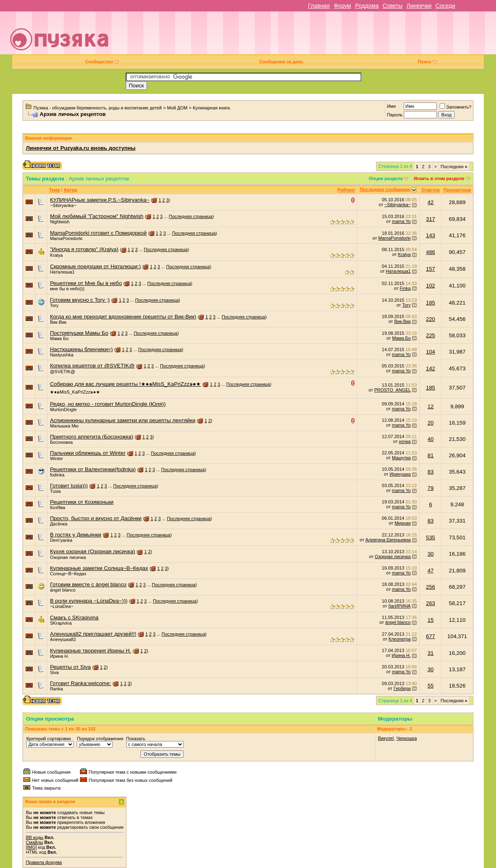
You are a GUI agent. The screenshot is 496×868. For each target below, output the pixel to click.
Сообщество (102, 62)
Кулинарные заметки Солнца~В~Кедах (99, 568)
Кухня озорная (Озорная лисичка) (92, 551)
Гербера (402, 688)
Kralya (56, 255)
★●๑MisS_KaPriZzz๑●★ (75, 392)
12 (430, 406)
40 (430, 439)
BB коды (34, 837)
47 (430, 571)
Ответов (430, 190)
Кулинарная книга (211, 108)
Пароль (395, 115)
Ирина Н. (59, 656)
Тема (54, 190)
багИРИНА (399, 606)
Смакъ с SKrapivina (74, 618)
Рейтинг (346, 190)
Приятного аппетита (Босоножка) (91, 437)
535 (431, 537)
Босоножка (61, 442)
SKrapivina (61, 623)
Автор (70, 190)
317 (431, 219)
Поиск (427, 62)
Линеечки (419, 6)
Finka (405, 288)
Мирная (403, 523)
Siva (54, 672)
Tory (54, 305)
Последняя (454, 167)
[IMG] (31, 847)
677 (431, 636)
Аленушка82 (63, 639)
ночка (405, 441)
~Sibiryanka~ (63, 205)
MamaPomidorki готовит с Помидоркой (98, 233)
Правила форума (44, 862)
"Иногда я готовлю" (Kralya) (84, 249)
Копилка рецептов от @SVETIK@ (92, 366)
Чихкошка (407, 738)
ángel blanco (62, 590)
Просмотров (457, 190)
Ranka (56, 689)
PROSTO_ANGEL (393, 390)
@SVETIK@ (62, 372)
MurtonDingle (63, 410)
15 (430, 620)
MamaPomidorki (66, 238)
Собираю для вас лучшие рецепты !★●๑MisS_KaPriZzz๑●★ (125, 384)
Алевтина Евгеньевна (388, 540)
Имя (391, 106)
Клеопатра (400, 639)
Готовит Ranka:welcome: (80, 683)
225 (431, 335)
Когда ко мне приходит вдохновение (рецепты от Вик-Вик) (123, 317)
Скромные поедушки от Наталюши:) (95, 266)
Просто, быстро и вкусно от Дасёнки (96, 518)
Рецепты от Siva (70, 667)
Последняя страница (191, 216)
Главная (319, 6)
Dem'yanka (61, 540)
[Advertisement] (306, 36)
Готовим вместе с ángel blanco (88, 584)
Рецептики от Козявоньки (82, 502)
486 (431, 252)
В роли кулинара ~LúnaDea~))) (89, 601)
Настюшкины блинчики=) (81, 349)
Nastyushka (61, 355)
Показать (136, 739)
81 (430, 455)
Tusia (55, 491)
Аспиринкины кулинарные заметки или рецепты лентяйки (122, 420)
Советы (393, 6)
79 (430, 488)
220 (431, 319)
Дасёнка (58, 524)
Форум (342, 6)
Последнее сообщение (385, 189)
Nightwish (60, 222)
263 (431, 603)
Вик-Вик (58, 322)
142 (431, 368)
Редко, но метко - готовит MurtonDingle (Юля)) (108, 404)
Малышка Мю (64, 426)
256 (431, 587)
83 (430, 472)
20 (430, 423)
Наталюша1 (62, 272)
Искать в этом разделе (439, 178)
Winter (56, 458)
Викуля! (386, 738)
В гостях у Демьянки (76, 535)
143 (431, 235)
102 (431, 286)
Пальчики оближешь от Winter (88, 453)
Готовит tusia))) (69, 486)
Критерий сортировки (48, 739)
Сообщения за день (281, 62)
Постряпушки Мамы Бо (79, 333)
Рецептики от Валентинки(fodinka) (93, 469)
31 (430, 653)
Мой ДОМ (177, 108)
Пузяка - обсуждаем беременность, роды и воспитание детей (98, 108)
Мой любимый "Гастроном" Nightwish (97, 216)
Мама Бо (59, 338)
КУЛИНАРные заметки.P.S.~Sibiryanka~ (100, 200)
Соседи (445, 6)
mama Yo (401, 221)
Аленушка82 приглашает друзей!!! (93, 634)
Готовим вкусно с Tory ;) (80, 300)
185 (431, 303)
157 (431, 269)
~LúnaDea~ (62, 606)
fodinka (57, 475)
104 (431, 352)
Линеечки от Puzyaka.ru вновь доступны (81, 148)
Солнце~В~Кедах (68, 574)
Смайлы (34, 842)
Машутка (401, 458)
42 (430, 202)
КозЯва (57, 507)
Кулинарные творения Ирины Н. (90, 651)
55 (430, 686)
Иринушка (400, 474)
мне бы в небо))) (67, 289)
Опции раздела (386, 178)
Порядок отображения (100, 739)
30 (430, 554)
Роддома (367, 6)
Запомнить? (456, 107)
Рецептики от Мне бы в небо (86, 283)
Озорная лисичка (68, 557)
